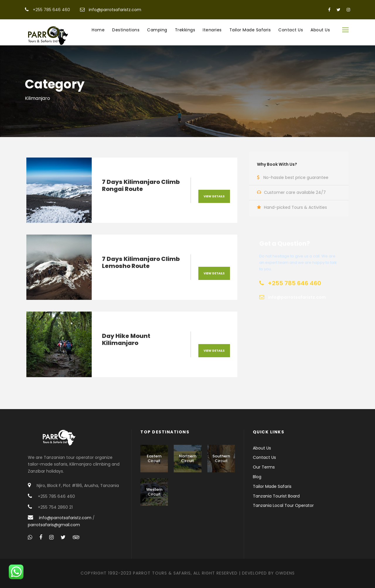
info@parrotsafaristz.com (115, 10)
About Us (320, 30)
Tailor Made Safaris (250, 30)
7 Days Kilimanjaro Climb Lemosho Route (141, 262)
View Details (214, 196)
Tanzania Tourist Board (276, 496)
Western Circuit (154, 492)
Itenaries (212, 30)
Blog (257, 477)
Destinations (126, 30)
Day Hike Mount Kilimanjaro (126, 339)
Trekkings (185, 30)
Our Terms (264, 467)
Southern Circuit (221, 458)
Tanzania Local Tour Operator (283, 505)
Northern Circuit (188, 458)
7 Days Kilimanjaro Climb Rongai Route (141, 185)
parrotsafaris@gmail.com (54, 525)
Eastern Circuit (154, 458)
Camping (157, 30)
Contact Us (291, 30)
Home (98, 30)
